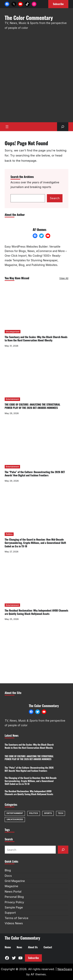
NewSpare (65, 969)
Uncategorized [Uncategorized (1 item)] (15, 819)
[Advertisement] (36, 78)
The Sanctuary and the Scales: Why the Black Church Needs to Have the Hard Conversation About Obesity (36, 339)
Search (55, 198)
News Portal (13, 892)
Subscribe (33, 958)
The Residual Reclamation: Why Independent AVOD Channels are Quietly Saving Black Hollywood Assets (36, 612)
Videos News (14, 923)
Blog (8, 870)
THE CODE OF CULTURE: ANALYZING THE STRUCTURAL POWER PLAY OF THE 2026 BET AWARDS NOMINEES (32, 406)
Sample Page (14, 907)
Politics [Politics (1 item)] (34, 813)
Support (10, 913)
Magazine (11, 886)
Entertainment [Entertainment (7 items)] (15, 813)
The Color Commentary (29, 18)
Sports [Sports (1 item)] (48, 813)
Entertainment (12, 399)
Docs (8, 876)
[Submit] (63, 850)
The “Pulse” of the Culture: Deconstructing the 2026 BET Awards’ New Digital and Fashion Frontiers (35, 474)
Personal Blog (14, 897)
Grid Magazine (15, 881)
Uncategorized (13, 332)
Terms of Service (16, 918)
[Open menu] (7, 127)
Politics (9, 534)
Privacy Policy (14, 902)
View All (64, 278)
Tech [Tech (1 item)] (61, 813)
